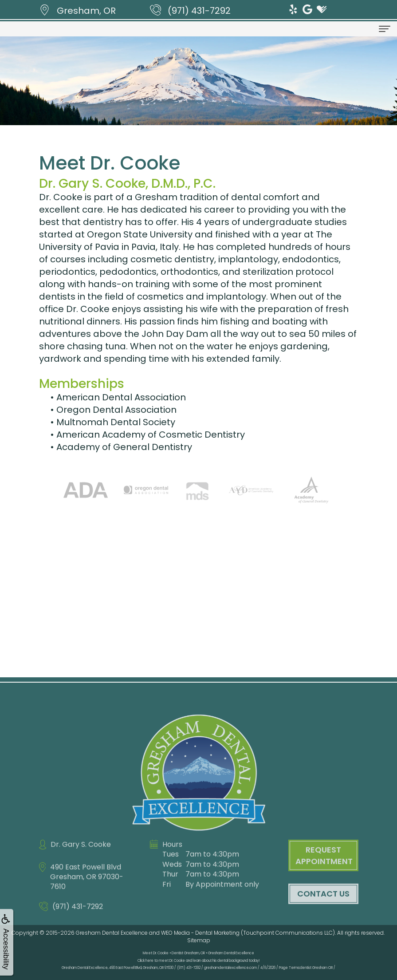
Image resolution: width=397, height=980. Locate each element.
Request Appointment (324, 870)
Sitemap (199, 940)
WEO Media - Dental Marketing (200, 933)
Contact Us (323, 908)
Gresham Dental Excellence (112, 933)
